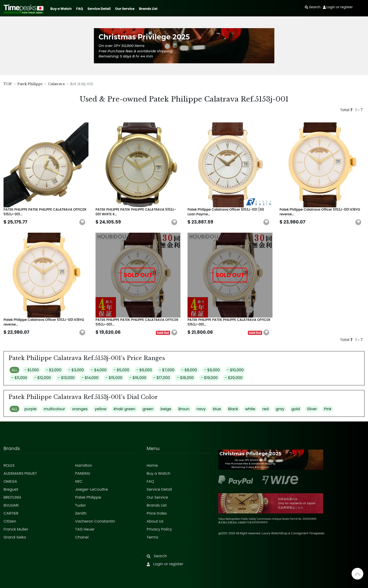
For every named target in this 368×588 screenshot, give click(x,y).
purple (31, 409)
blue (217, 409)
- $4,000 (99, 370)
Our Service (125, 9)
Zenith (81, 513)
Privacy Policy (159, 529)
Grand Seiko (15, 537)
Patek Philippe (30, 84)
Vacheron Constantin (95, 521)
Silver (312, 409)
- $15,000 (114, 378)
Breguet (11, 489)
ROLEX (9, 465)
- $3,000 (76, 370)
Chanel (82, 537)
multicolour (54, 409)
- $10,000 (235, 370)
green (148, 409)
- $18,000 (185, 378)
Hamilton (84, 465)
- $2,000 (54, 370)
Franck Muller (16, 529)
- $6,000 (144, 370)
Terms (152, 537)
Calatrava (56, 84)
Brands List (148, 9)
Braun (184, 409)
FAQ (80, 9)
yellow (101, 409)
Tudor (80, 505)
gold (296, 409)
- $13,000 (66, 378)
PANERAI (83, 473)
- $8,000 (189, 370)
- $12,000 (43, 378)
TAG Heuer (85, 529)
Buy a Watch (61, 9)
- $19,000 (209, 378)
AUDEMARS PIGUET (20, 473)
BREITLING (12, 497)
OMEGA (10, 481)
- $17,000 (162, 378)
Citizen (10, 521)
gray (280, 409)
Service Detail (99, 9)
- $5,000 (121, 370)
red (266, 409)
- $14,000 (90, 378)
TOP (8, 84)
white (250, 409)
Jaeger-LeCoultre (92, 489)
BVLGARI (11, 505)
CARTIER (11, 513)
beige (166, 409)
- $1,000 (32, 370)
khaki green (125, 409)
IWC (79, 481)
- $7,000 (167, 370)
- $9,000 (212, 370)
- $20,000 (234, 378)
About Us (155, 521)
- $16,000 (138, 378)
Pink (328, 409)
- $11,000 (19, 378)
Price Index (157, 513)
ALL (14, 370)
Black (233, 409)
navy (201, 409)
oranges (80, 409)
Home (152, 465)
